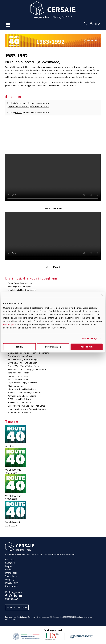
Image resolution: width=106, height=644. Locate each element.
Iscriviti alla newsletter (17, 607)
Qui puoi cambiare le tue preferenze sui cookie (28, 106)
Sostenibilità (11, 576)
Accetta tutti (87, 347)
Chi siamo (10, 560)
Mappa (9, 566)
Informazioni (11, 573)
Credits (9, 570)
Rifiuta (19, 347)
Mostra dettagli (90, 338)
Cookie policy (11, 586)
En (99, 24)
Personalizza (53, 347)
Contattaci (10, 563)
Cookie (18, 112)
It (96, 24)
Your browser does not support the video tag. (53, 178)
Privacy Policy (12, 583)
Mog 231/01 (11, 579)
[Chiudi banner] (102, 295)
